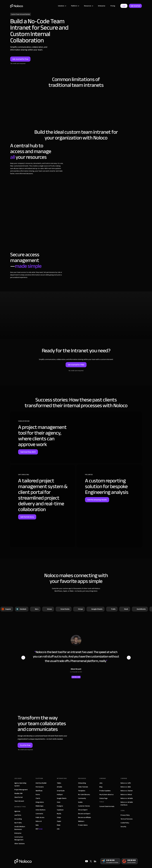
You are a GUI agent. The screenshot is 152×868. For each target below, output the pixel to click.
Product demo (83, 825)
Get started (135, 6)
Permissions (40, 787)
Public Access (40, 817)
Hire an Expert (83, 810)
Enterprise (102, 6)
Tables (59, 783)
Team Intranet (19, 801)
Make (59, 825)
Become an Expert (84, 814)
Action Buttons (41, 810)
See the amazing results (97, 500)
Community (82, 798)
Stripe (59, 817)
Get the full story (27, 517)
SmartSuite (61, 791)
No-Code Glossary (84, 795)
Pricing (113, 6)
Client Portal (18, 797)
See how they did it (28, 452)
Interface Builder (41, 783)
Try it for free (25, 745)
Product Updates (105, 791)
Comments (39, 814)
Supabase (60, 810)
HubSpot (60, 795)
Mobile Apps (40, 806)
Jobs (101, 783)
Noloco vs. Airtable (127, 798)
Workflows (39, 791)
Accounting (18, 819)
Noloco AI (39, 821)
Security (123, 827)
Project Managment (21, 790)
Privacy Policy (125, 815)
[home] (17, 6)
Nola (37, 825)
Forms (38, 795)
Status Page (103, 798)
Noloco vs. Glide (126, 787)
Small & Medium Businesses (20, 828)
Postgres (60, 806)
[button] (62, 6)
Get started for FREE (76, 365)
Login (124, 6)
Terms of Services (127, 819)
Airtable (59, 787)
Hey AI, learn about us (106, 795)
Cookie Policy (125, 823)
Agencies (17, 811)
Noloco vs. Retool (126, 795)
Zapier (59, 821)
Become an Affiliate (84, 817)
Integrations (40, 802)
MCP (39, 829)
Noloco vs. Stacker (127, 791)
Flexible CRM (18, 793)
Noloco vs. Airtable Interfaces (127, 804)
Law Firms (18, 815)
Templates (82, 791)
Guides (80, 802)
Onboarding (82, 783)
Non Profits (18, 823)
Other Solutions (20, 844)
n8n (58, 829)
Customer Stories (84, 806)
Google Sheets (62, 798)
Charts (38, 798)
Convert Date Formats (107, 806)
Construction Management (19, 838)
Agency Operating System (20, 784)
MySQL (59, 814)
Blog (101, 787)
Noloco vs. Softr (126, 783)
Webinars (81, 821)
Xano (59, 802)
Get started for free (20, 59)
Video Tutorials (83, 787)
